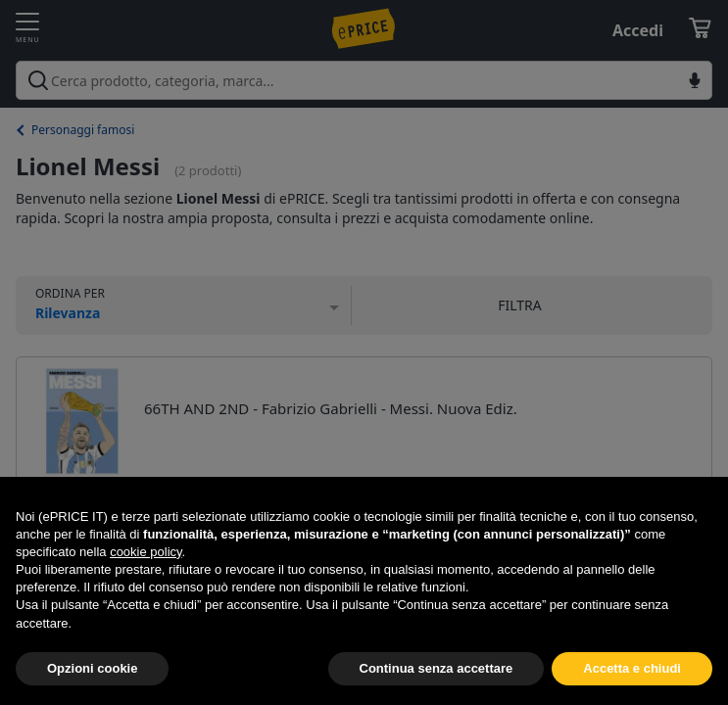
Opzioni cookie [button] (92, 668)
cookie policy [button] (146, 552)
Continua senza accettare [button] (437, 668)
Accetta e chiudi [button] (632, 668)
